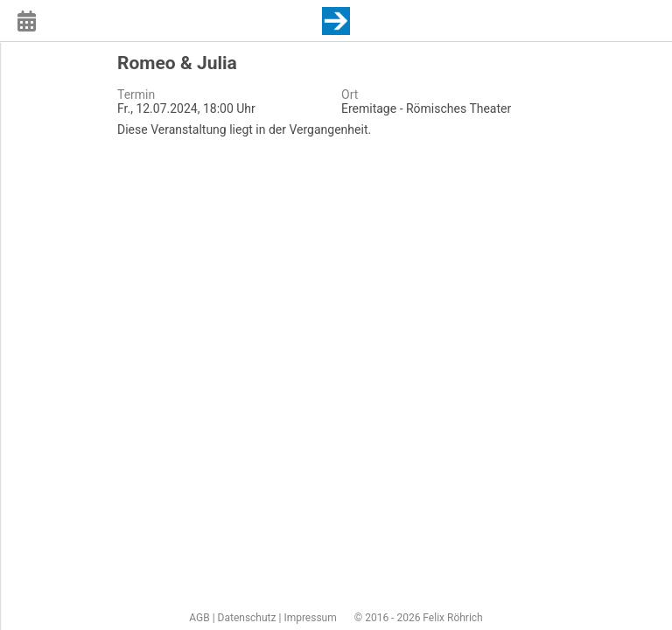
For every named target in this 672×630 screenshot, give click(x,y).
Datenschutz (247, 618)
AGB (199, 618)
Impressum (310, 618)
